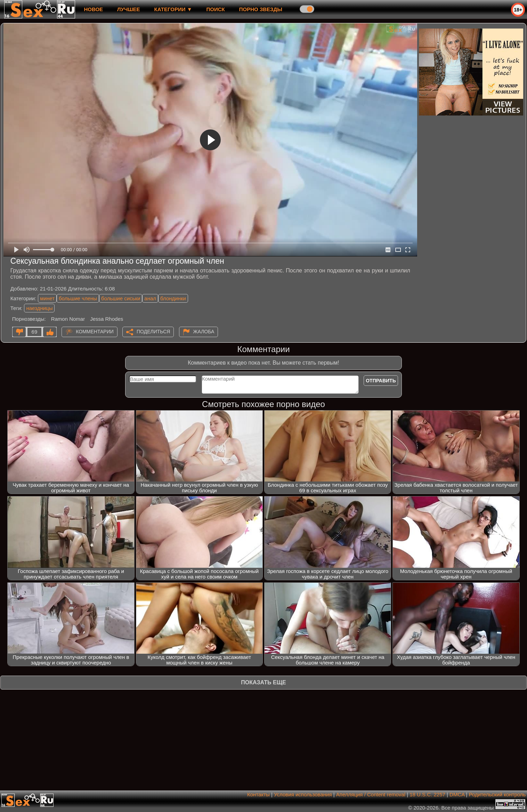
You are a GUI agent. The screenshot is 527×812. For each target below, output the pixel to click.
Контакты (258, 794)
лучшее (128, 9)
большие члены (78, 298)
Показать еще (263, 682)
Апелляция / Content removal (371, 794)
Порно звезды (261, 9)
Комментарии (95, 332)
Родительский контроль (497, 794)
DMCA (457, 794)
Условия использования (303, 794)
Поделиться (153, 332)
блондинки (173, 298)
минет (47, 298)
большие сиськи (121, 298)
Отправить (381, 381)
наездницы (39, 308)
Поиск (216, 9)
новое (93, 9)
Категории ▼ (173, 9)
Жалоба (204, 332)
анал (150, 298)
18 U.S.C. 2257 (427, 794)
